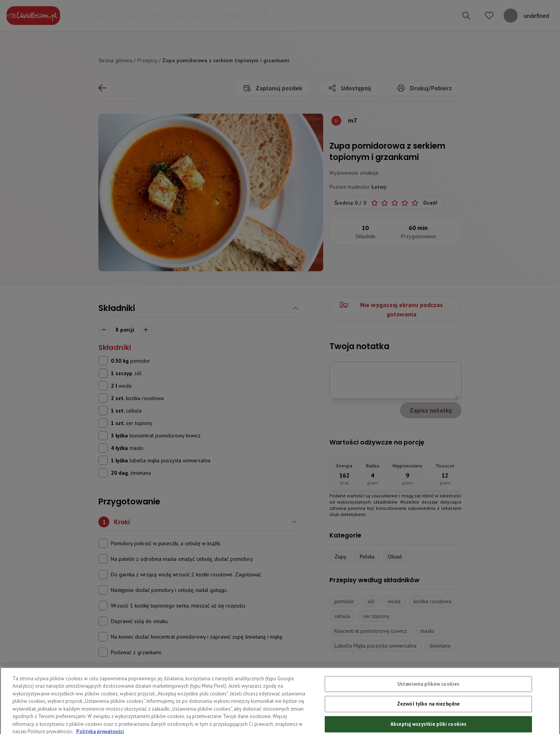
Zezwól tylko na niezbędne (428, 717)
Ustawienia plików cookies (428, 698)
